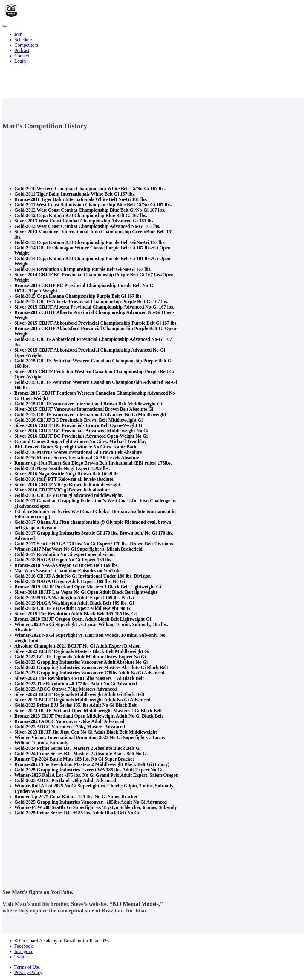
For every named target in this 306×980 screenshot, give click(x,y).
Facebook (24, 946)
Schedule (23, 40)
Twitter (21, 957)
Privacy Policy (28, 972)
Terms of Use (27, 967)
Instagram (24, 951)
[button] (5, 26)
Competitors (26, 45)
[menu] (153, 48)
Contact (22, 56)
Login (20, 61)
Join (18, 34)
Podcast (22, 50)
